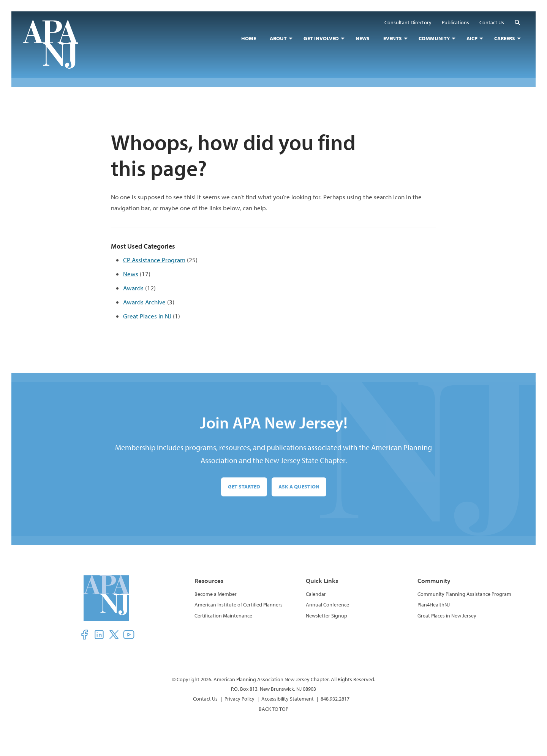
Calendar (316, 594)
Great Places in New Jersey (447, 616)
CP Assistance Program (154, 260)
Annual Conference (327, 605)
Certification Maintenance (223, 616)
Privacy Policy (240, 699)
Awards (133, 288)
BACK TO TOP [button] (273, 709)
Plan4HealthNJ (434, 605)
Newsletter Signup (326, 616)
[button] (517, 22)
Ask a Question (299, 487)
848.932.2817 (335, 699)
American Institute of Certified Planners (239, 605)
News (131, 274)
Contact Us (205, 699)
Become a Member (216, 594)
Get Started (244, 487)
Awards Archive (144, 302)
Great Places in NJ (147, 316)
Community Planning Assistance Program (464, 594)
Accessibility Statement (288, 699)
